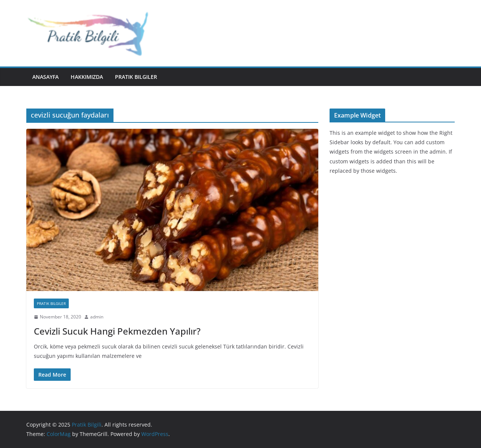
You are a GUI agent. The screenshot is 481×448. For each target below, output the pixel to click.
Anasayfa (45, 77)
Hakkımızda (87, 77)
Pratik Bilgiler (136, 77)
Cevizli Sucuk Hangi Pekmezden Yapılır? (117, 331)
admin (97, 317)
